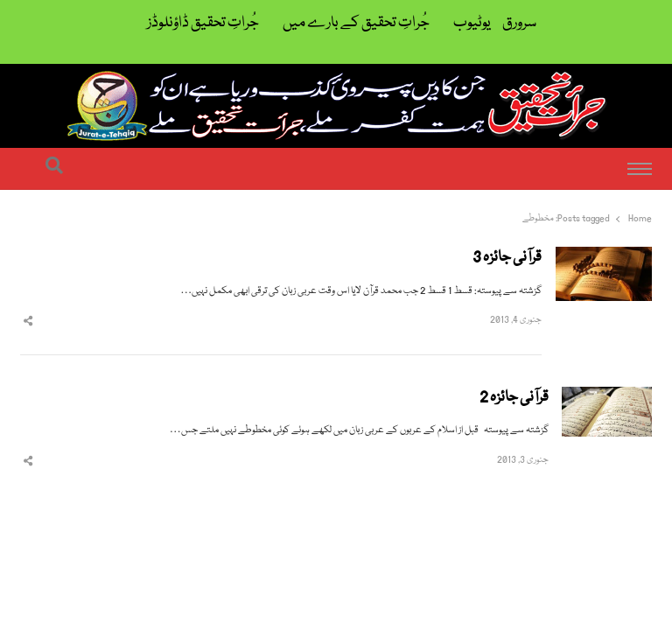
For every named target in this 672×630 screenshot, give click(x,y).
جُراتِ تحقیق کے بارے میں (356, 23)
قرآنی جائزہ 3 (507, 258)
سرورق (519, 23)
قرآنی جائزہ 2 (514, 398)
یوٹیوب (472, 23)
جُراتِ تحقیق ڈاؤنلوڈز (203, 23)
